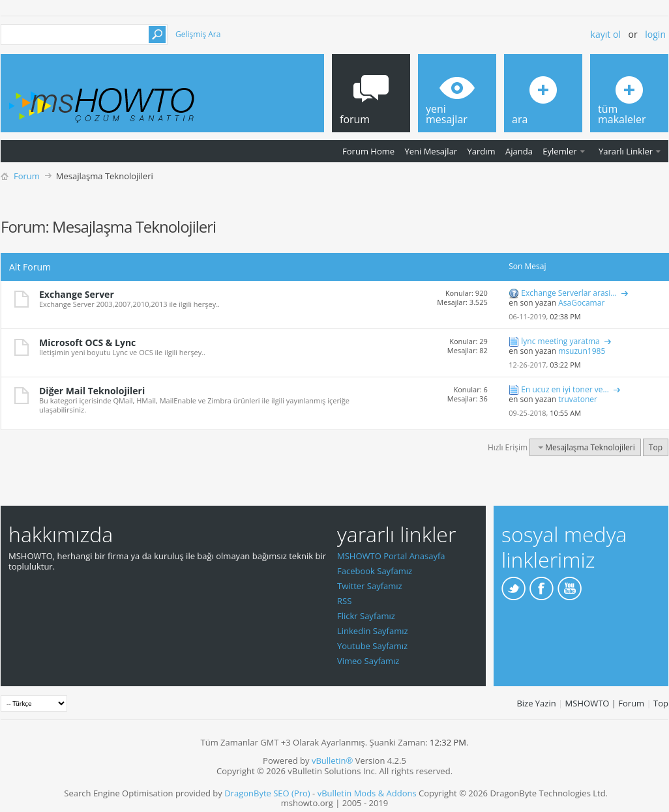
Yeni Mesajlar (431, 151)
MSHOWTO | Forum (605, 703)
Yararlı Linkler (626, 151)
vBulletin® (332, 761)
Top (656, 447)
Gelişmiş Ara (198, 34)
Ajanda (519, 151)
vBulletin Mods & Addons (367, 793)
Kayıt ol (606, 34)
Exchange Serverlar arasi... (569, 293)
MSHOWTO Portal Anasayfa (391, 556)
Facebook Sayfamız (375, 571)
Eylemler (559, 151)
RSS (344, 601)
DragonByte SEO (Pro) (267, 793)
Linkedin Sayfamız (373, 631)
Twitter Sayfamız (370, 586)
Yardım (482, 151)
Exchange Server (77, 294)
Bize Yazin (536, 703)
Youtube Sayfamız (372, 646)
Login (655, 34)
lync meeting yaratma (560, 341)
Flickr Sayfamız (366, 616)
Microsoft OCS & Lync (87, 342)
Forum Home (368, 151)
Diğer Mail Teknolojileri (92, 391)
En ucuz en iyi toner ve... (565, 389)
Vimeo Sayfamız (368, 661)
